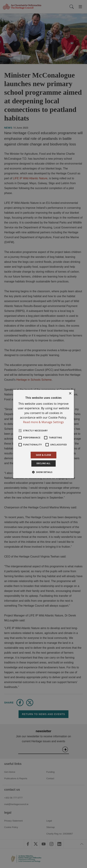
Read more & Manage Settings (43, 422)
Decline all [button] (44, 463)
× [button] (70, 394)
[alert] (43, 434)
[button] (44, 472)
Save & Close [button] (43, 455)
